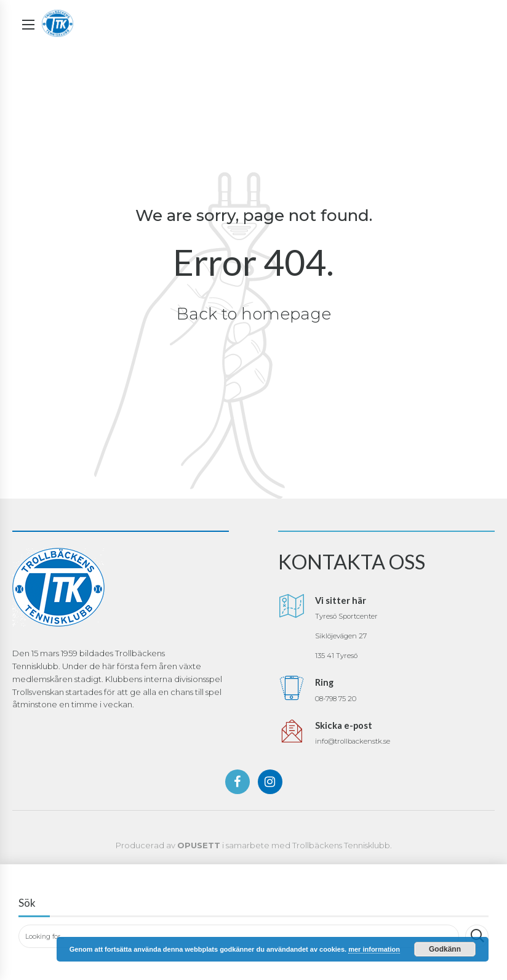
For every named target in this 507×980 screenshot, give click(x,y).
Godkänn (445, 949)
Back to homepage (254, 314)
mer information (374, 949)
